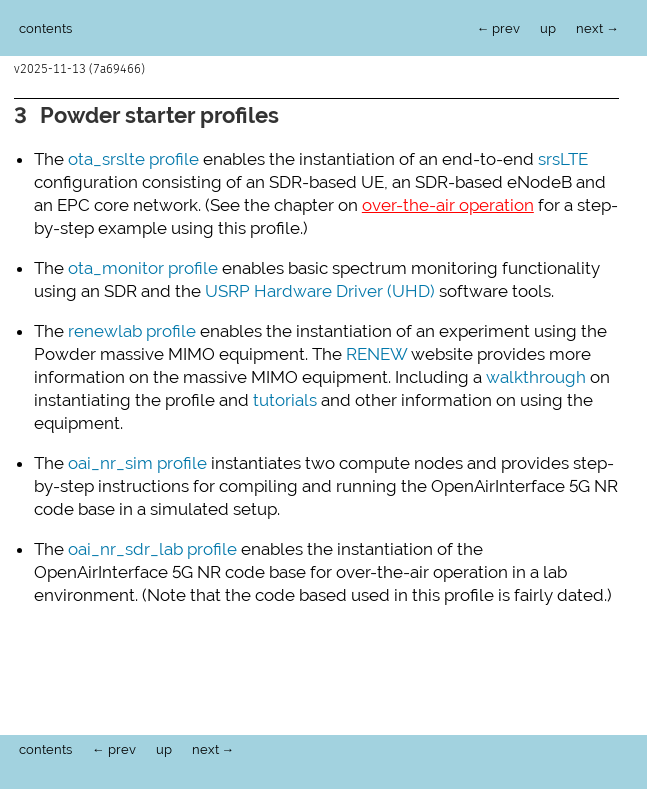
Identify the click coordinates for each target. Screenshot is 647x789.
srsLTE (563, 157)
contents (45, 28)
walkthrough (536, 375)
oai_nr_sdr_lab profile (152, 547)
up (548, 28)
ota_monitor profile (143, 266)
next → (597, 28)
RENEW (376, 352)
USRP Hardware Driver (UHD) (320, 289)
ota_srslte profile (133, 157)
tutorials (285, 398)
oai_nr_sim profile (137, 461)
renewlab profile (132, 329)
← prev (499, 28)
